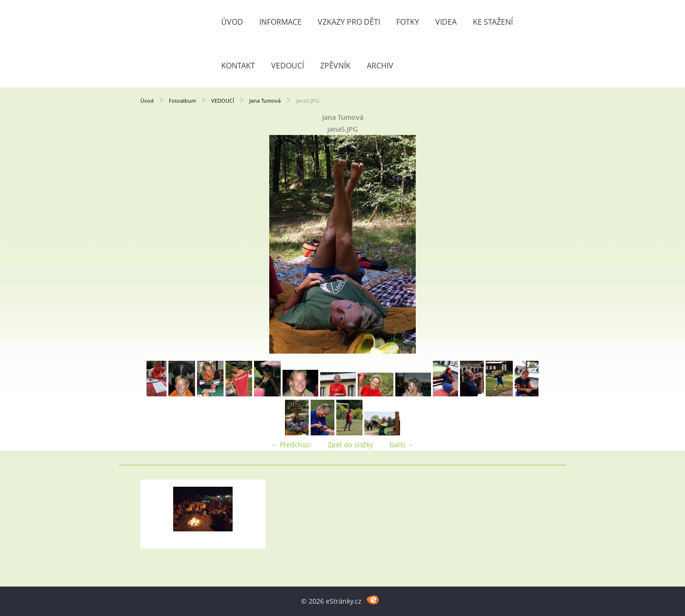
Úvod (232, 22)
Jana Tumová (265, 101)
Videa (446, 22)
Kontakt (238, 66)
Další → (402, 445)
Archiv (380, 66)
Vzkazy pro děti (349, 22)
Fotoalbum (182, 101)
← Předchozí (291, 445)
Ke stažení (493, 22)
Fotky (408, 22)
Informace (280, 22)
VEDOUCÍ (223, 101)
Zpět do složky (350, 445)
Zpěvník (335, 66)
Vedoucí (288, 66)
